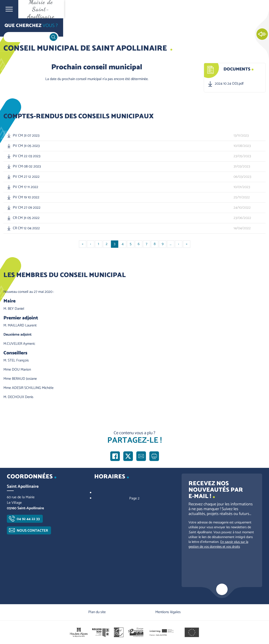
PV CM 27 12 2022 (26, 177)
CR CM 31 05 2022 (26, 218)
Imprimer (154, 456)
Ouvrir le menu (9, 9)
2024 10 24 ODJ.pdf (229, 84)
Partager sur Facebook (115, 456)
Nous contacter (32, 531)
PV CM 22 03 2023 (27, 156)
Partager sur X (128, 456)
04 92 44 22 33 (28, 519)
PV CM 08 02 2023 (27, 167)
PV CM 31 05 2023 (26, 146)
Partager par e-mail (141, 456)
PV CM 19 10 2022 (26, 197)
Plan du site (97, 612)
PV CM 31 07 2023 (26, 136)
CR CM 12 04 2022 (26, 228)
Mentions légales (168, 612)
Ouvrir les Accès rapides (262, 34)
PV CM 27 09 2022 (27, 208)
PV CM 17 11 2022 (26, 187)
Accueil (13, 28)
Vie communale (36, 28)
